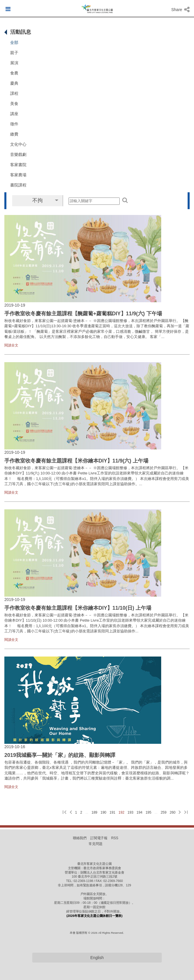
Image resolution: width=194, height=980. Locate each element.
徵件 (14, 124)
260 (173, 812)
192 (121, 812)
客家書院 (18, 165)
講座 (14, 114)
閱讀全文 (11, 345)
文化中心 (18, 144)
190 (103, 812)
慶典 (14, 83)
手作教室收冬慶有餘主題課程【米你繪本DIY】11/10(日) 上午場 (78, 608)
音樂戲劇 (18, 154)
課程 (14, 93)
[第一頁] (65, 813)
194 (139, 812)
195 (148, 812)
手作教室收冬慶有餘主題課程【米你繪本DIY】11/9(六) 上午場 (76, 461)
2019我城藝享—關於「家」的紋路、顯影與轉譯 (60, 755)
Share (180, 10)
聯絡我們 (80, 838)
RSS (115, 838)
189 (94, 812)
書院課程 (18, 185)
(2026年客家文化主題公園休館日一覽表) (95, 916)
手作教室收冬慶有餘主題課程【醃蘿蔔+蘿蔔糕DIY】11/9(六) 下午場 (83, 314)
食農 (14, 73)
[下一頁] (180, 813)
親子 (14, 53)
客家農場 (18, 175)
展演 (14, 63)
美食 (14, 104)
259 (164, 812)
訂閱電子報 (99, 838)
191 (112, 812)
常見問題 (96, 844)
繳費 (14, 134)
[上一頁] (71, 813)
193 (130, 812)
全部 (14, 42)
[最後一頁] (186, 813)
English (97, 958)
